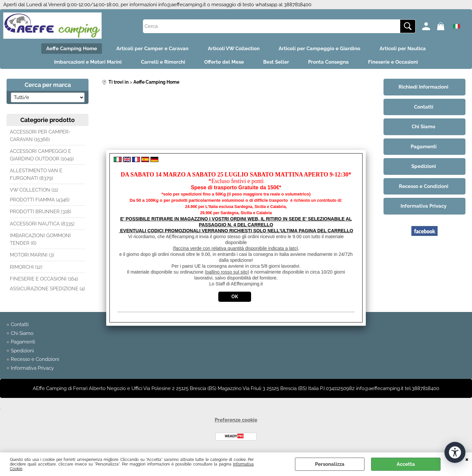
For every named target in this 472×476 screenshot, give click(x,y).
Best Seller (276, 63)
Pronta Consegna (329, 63)
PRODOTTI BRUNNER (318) (40, 212)
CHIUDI (467, 459)
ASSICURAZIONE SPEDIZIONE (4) (47, 289)
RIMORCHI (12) (26, 268)
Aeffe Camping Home (71, 49)
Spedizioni (22, 351)
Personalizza (330, 464)
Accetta (406, 464)
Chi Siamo (22, 334)
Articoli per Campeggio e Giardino (320, 49)
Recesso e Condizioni (35, 360)
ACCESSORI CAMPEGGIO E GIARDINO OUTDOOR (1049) (42, 156)
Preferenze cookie (236, 421)
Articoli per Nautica (404, 49)
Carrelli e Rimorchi (162, 63)
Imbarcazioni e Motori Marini (87, 63)
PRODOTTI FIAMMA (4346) (40, 200)
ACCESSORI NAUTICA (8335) (42, 224)
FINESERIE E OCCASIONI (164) (44, 279)
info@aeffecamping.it (182, 5)
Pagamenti (23, 342)
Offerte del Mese (224, 63)
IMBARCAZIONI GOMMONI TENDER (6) (40, 240)
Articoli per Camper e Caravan (152, 49)
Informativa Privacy (32, 369)
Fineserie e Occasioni (394, 63)
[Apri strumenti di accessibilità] (455, 452)
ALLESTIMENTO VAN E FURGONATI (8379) (36, 175)
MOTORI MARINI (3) (32, 256)
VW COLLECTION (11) (34, 191)
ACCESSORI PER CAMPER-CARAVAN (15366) (40, 136)
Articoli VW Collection (234, 49)
